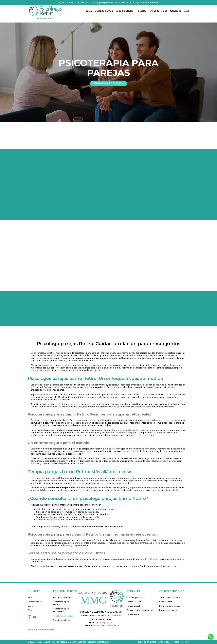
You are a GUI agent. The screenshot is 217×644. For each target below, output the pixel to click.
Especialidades (125, 11)
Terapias (141, 11)
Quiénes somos (104, 11)
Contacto (176, 11)
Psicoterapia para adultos (61, 603)
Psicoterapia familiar (62, 620)
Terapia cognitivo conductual (140, 610)
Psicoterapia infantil (62, 597)
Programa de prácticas (170, 606)
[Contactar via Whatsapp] (211, 640)
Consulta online (166, 602)
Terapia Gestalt (134, 602)
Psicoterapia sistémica (137, 597)
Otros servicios (158, 11)
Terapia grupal (133, 606)
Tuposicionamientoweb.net (99, 642)
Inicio (89, 11)
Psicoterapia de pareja (63, 616)
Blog (187, 11)
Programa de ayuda (168, 610)
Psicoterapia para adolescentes (61, 610)
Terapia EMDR (133, 614)
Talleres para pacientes (170, 597)
